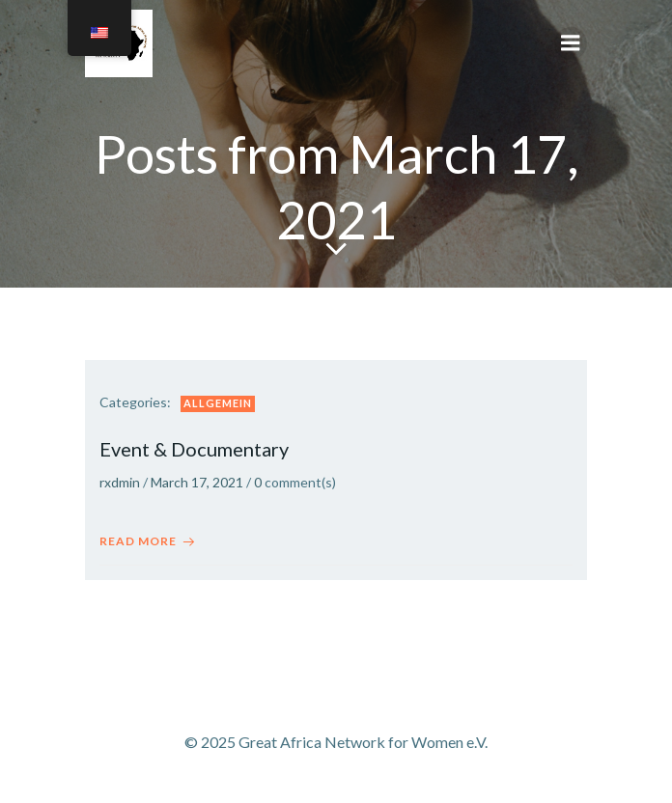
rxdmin (120, 482)
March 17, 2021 (197, 482)
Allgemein (218, 403)
